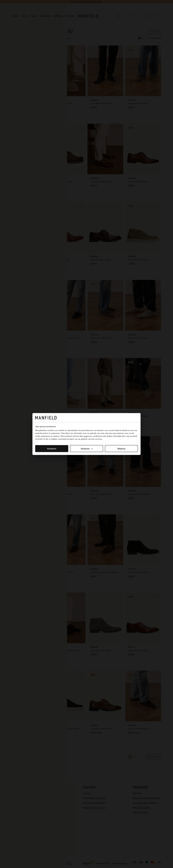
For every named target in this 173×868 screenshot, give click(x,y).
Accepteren (52, 449)
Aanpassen (87, 449)
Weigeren (121, 449)
